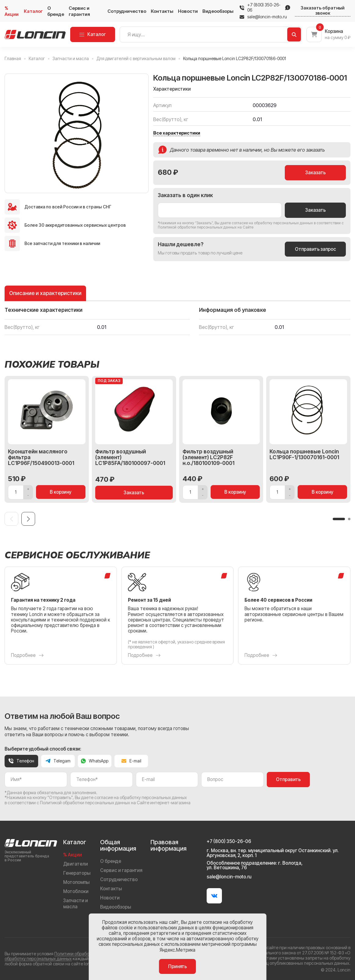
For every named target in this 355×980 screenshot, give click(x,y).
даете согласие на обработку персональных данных (267, 223)
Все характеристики (177, 133)
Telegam (58, 761)
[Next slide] (28, 519)
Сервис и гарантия (79, 11)
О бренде (56, 11)
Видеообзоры (218, 11)
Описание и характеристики (45, 293)
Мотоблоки (76, 891)
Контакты (162, 11)
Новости (188, 11)
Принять (177, 966)
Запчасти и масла (76, 904)
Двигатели (76, 864)
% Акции (12, 11)
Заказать (315, 173)
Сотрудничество (127, 11)
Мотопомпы (76, 882)
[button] (339, 519)
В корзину (61, 492)
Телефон (21, 761)
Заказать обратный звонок (323, 11)
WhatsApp (95, 761)
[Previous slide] (11, 519)
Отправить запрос (315, 249)
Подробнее (27, 655)
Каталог (33, 11)
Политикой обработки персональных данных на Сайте (206, 227)
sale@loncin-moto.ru (263, 17)
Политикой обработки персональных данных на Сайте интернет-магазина (115, 803)
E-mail (131, 761)
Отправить (288, 779)
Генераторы (77, 873)
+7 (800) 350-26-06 (264, 7)
